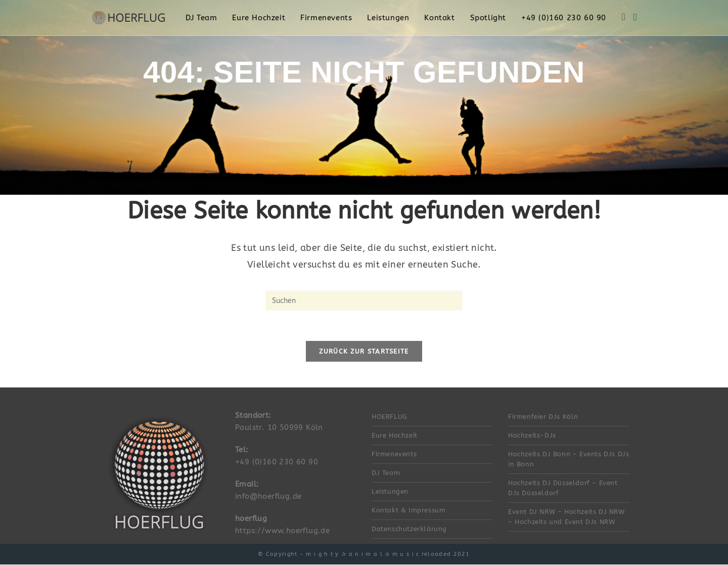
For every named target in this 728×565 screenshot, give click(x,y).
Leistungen (390, 492)
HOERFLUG (390, 417)
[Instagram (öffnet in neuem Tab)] (635, 17)
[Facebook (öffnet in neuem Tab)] (624, 17)
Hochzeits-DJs (532, 436)
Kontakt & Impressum (408, 511)
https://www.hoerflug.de (282, 531)
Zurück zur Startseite (364, 352)
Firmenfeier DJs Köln (543, 417)
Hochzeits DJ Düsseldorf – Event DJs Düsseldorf (563, 488)
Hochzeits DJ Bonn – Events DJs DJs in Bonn (568, 460)
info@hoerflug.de (268, 497)
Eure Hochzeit (395, 436)
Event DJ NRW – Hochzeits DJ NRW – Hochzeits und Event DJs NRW (566, 517)
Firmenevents (394, 454)
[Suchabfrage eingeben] (364, 300)
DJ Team (386, 473)
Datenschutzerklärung (409, 529)
